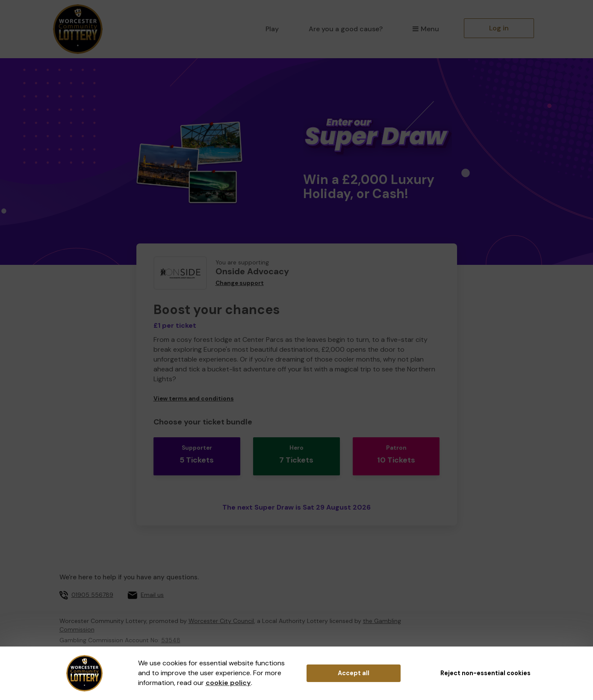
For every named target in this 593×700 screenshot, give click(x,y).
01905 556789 (92, 584)
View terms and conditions (194, 399)
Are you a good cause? (346, 29)
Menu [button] (426, 29)
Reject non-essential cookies (485, 673)
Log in (499, 28)
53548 (171, 629)
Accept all (354, 673)
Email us (152, 584)
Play (272, 29)
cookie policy (228, 683)
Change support (240, 283)
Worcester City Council (221, 610)
